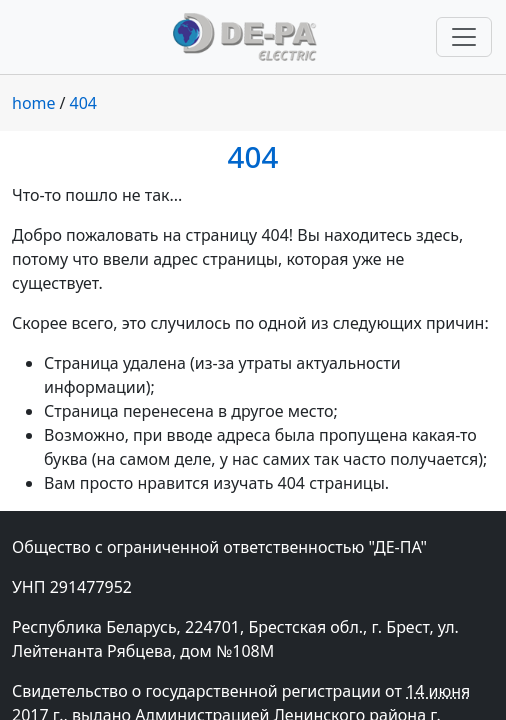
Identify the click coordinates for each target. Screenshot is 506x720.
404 (83, 103)
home (34, 103)
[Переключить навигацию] (464, 37)
